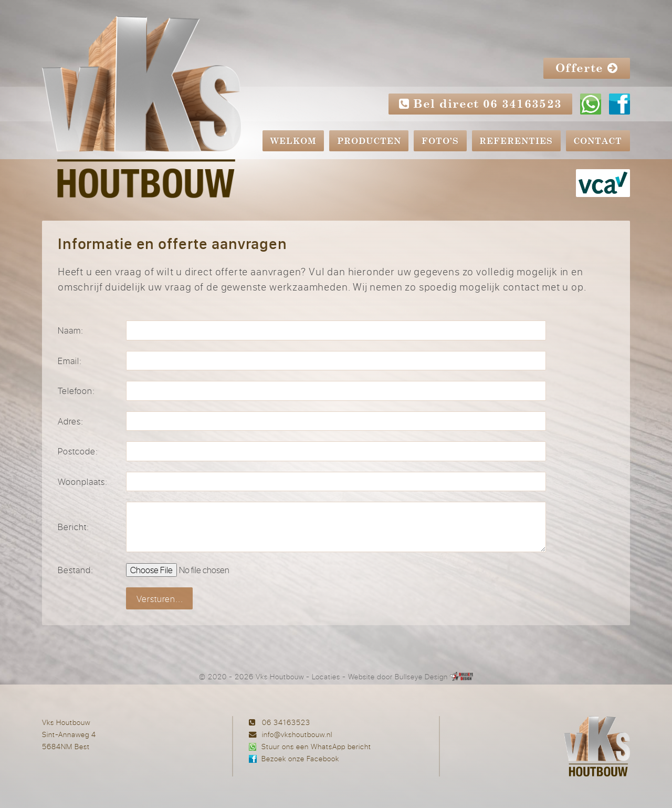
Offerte (587, 68)
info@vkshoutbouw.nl (297, 734)
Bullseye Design (421, 676)
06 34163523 (286, 722)
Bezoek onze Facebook (300, 758)
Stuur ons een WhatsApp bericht (316, 746)
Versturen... (160, 599)
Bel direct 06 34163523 (481, 104)
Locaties (326, 676)
